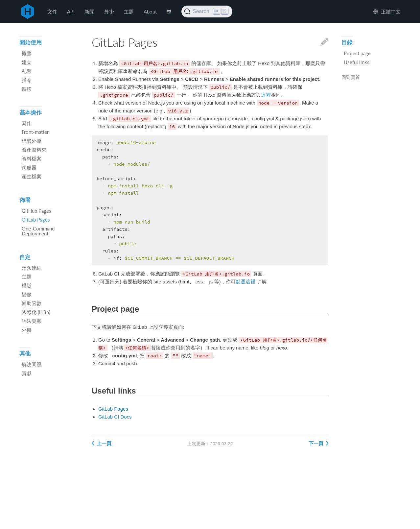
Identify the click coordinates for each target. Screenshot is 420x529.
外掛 (109, 12)
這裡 (266, 95)
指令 (27, 80)
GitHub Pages (36, 211)
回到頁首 (351, 78)
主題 (129, 12)
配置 (27, 71)
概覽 (27, 53)
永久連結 (32, 268)
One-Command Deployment (38, 231)
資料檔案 (32, 158)
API (71, 12)
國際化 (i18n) (36, 312)
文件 (52, 12)
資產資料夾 (34, 150)
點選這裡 (245, 282)
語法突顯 (32, 321)
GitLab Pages (113, 409)
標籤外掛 (32, 141)
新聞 (89, 12)
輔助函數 (32, 303)
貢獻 (27, 373)
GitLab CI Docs (115, 417)
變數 (27, 294)
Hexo (28, 12)
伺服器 (29, 167)
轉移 (27, 89)
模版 (27, 285)
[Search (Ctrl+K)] (207, 12)
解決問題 (32, 364)
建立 (27, 62)
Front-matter (35, 132)
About (150, 12)
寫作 (27, 123)
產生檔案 (32, 176)
